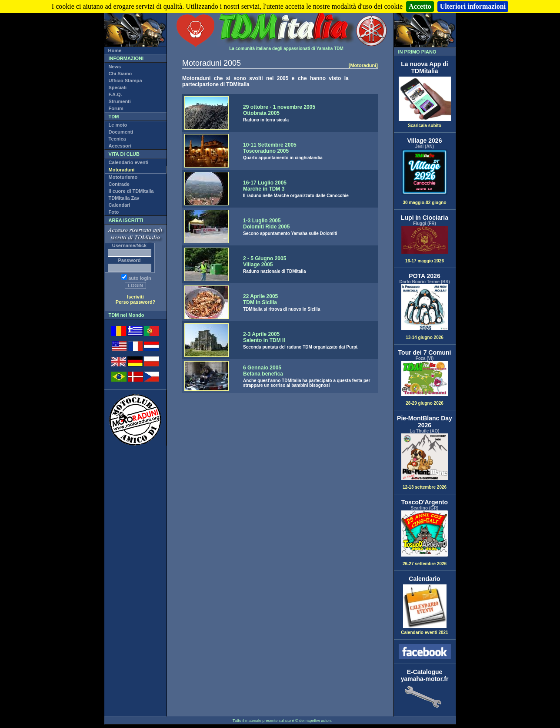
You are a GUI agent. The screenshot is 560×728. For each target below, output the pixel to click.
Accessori (120, 146)
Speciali (118, 87)
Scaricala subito (425, 124)
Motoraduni (122, 170)
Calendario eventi (129, 162)
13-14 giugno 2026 (425, 312)
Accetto (420, 6)
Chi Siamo (120, 74)
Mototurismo (123, 177)
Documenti (121, 132)
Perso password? (136, 302)
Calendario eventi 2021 (424, 631)
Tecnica (117, 139)
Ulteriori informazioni (473, 6)
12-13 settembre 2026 (425, 461)
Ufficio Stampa (125, 81)
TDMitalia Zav (124, 198)
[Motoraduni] (363, 65)
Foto (114, 212)
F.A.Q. (115, 94)
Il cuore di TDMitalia (131, 191)
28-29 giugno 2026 (425, 383)
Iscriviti (135, 297)
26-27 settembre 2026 (425, 538)
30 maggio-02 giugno (425, 177)
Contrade (119, 184)
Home (115, 50)
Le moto (118, 125)
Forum (116, 108)
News (115, 67)
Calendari (120, 205)
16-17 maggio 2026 (425, 245)
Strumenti (120, 101)
